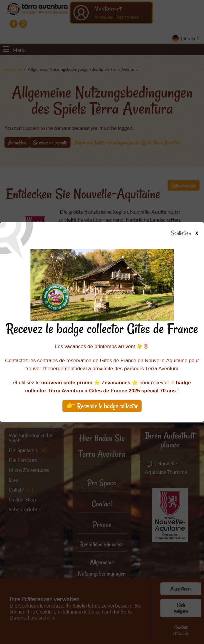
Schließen (190, 233)
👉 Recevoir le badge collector (102, 406)
